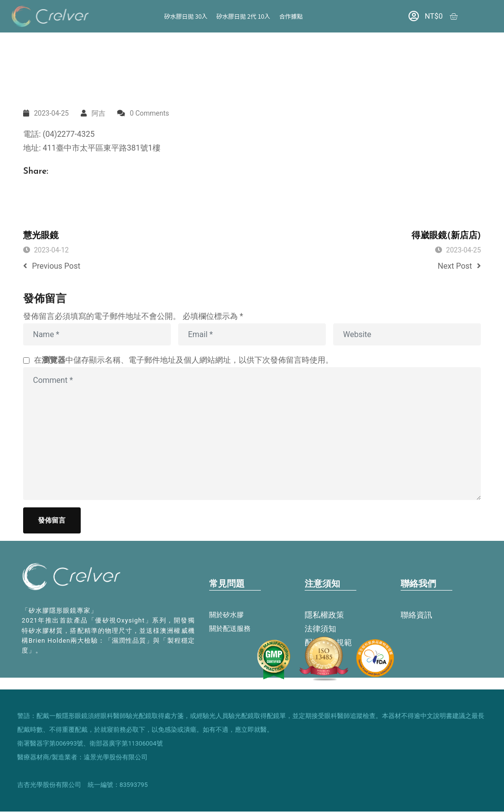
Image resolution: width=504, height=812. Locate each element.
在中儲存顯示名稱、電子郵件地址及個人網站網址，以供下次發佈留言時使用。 (184, 360)
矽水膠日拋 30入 (186, 16)
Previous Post (52, 266)
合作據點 (291, 16)
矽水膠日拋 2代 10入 (243, 16)
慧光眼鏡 (41, 236)
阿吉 (98, 113)
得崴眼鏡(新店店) (446, 236)
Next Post (459, 266)
